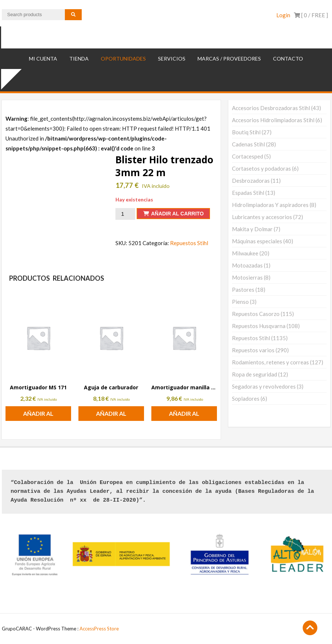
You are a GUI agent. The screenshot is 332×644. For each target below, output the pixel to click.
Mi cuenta (43, 59)
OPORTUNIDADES (123, 59)
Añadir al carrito (177, 214)
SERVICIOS (172, 59)
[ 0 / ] (311, 15)
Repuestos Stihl (189, 243)
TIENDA (79, 59)
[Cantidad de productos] (125, 214)
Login (283, 15)
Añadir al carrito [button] (38, 415)
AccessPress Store (99, 629)
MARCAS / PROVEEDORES (229, 59)
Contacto (288, 59)
